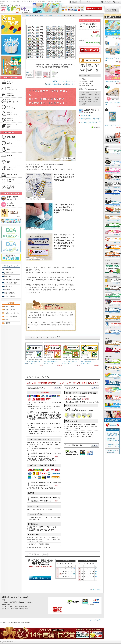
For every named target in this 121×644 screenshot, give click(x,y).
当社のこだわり (9, 306)
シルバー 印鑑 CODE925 (112, 185)
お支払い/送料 (9, 273)
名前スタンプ (112, 232)
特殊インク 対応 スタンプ (112, 254)
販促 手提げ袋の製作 (112, 405)
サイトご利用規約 (10, 296)
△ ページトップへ (95, 589)
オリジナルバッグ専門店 (112, 368)
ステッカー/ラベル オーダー (112, 324)
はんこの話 (113, 451)
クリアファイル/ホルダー (112, 390)
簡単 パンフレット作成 (112, 310)
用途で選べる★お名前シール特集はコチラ (59, 84)
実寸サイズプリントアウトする (90, 119)
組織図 (6, 320)
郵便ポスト (112, 350)
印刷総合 (112, 268)
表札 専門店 (112, 343)
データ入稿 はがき (112, 332)
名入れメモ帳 (112, 383)
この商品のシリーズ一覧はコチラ (62, 81)
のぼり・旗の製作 (112, 398)
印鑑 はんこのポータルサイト (112, 151)
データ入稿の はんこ (112, 247)
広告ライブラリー (10, 310)
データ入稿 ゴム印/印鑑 (112, 210)
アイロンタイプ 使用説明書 (89, 122)
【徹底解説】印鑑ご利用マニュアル (113, 445)
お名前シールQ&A (86, 116)
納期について (8, 276)
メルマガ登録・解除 (11, 283)
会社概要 (7, 323)
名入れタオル (112, 376)
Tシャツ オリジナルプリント (112, 317)
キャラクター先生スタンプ (112, 239)
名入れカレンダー (112, 361)
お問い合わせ (8, 286)
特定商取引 (8, 290)
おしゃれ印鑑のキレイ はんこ (112, 170)
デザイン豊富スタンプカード (112, 288)
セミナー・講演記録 (11, 316)
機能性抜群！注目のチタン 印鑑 (112, 163)
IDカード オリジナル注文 (112, 295)
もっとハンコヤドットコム (13, 313)
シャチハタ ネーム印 (112, 203)
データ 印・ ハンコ (112, 225)
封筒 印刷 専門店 (112, 280)
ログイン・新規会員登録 (12, 280)
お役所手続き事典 (113, 440)
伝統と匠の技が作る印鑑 (112, 177)
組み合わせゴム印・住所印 (112, 217)
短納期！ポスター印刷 (112, 302)
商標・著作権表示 (10, 293)
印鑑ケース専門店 (112, 192)
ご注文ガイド (8, 269)
